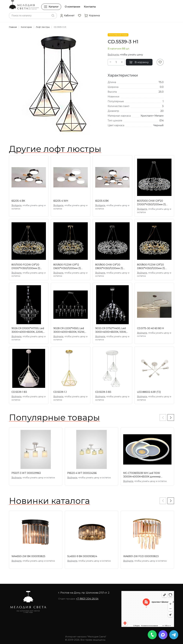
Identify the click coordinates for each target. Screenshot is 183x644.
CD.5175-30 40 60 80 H (151, 328)
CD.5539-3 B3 (103, 392)
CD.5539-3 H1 (60, 27)
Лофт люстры (43, 27)
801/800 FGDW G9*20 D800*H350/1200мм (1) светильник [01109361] (151, 267)
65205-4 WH (61, 201)
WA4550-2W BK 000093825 (28, 556)
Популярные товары (54, 417)
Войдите (113, 55)
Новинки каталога (49, 501)
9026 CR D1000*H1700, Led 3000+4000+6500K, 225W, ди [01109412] (28, 330)
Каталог (51, 7)
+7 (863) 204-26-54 (87, 599)
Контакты (90, 7)
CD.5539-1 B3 (19, 392)
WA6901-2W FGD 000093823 (141, 556)
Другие (55, 149)
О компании (73, 7)
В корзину (139, 62)
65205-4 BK (18, 201)
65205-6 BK (102, 201)
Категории (26, 27)
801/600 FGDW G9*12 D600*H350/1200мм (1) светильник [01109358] (68, 267)
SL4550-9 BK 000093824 (82, 556)
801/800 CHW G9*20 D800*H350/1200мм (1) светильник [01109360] (109, 267)
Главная (13, 27)
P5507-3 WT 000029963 (26, 473)
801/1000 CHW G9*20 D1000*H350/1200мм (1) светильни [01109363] (151, 203)
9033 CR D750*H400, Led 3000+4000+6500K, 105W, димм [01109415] (111, 330)
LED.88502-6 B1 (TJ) (149, 392)
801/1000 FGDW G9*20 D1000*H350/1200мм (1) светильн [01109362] (26, 267)
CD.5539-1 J (60, 392)
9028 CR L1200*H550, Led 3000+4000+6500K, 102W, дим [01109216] (69, 330)
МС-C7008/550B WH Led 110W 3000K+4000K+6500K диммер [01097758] (142, 475)
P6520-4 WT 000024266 (82, 473)
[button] (67, 16)
